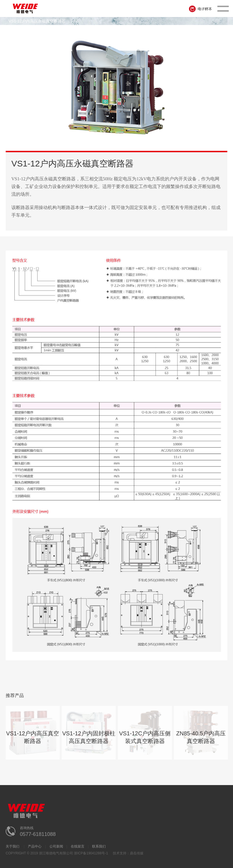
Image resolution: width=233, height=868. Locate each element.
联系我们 (99, 846)
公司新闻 (56, 846)
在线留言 (78, 846)
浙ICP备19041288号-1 (91, 853)
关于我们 (13, 846)
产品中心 (35, 846)
